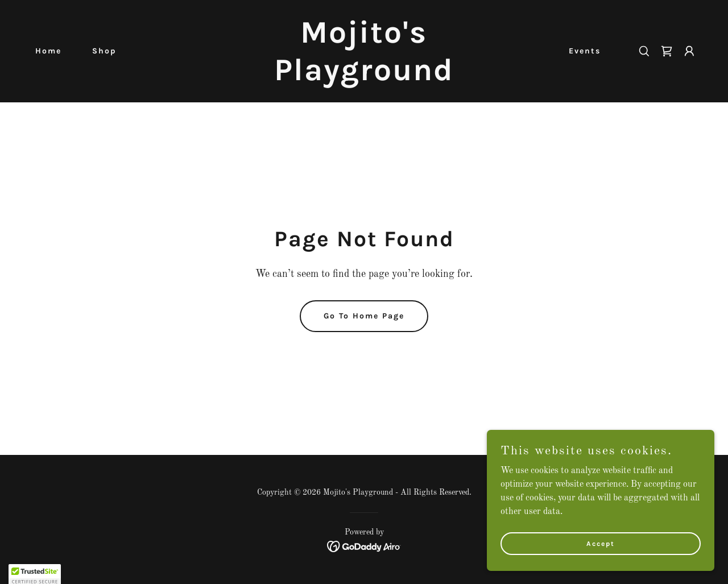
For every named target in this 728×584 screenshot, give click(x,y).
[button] (689, 51)
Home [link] (48, 51)
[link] (364, 78)
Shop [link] (104, 51)
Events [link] (585, 51)
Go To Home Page (364, 316)
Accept (601, 551)
